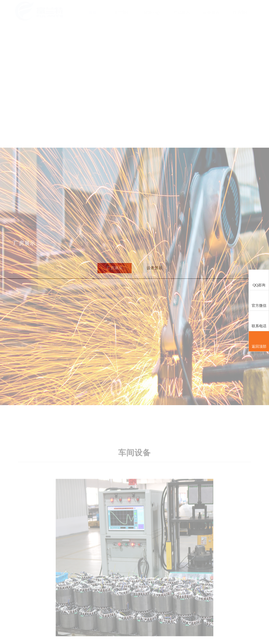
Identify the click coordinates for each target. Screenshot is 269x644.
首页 (92, 12)
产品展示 (182, 12)
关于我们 (122, 12)
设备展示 (211, 12)
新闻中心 (152, 12)
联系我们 (241, 12)
